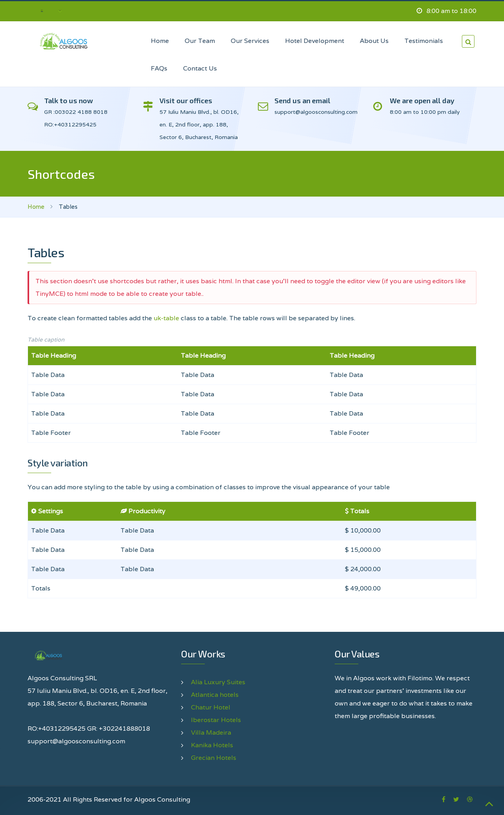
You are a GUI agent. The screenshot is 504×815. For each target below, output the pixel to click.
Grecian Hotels (214, 758)
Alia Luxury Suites (218, 682)
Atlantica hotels (215, 695)
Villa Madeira (211, 732)
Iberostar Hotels (216, 720)
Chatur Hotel (211, 707)
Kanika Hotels (212, 745)
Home (36, 207)
